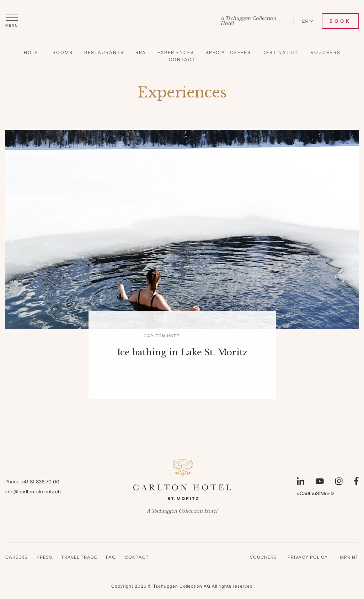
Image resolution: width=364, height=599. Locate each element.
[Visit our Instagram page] (339, 481)
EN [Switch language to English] (308, 21)
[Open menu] (12, 21)
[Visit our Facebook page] (356, 481)
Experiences (176, 52)
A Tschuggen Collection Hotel (248, 21)
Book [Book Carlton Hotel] (340, 21)
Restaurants (104, 52)
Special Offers (228, 52)
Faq (111, 557)
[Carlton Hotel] (182, 21)
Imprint (349, 557)
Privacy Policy (308, 557)
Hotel (33, 52)
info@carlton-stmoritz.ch (33, 491)
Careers (17, 557)
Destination (281, 52)
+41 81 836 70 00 (40, 481)
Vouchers (326, 52)
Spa (141, 52)
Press (44, 557)
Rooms (63, 52)
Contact (182, 59)
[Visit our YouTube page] (320, 481)
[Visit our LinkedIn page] (301, 481)
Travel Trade (79, 557)
